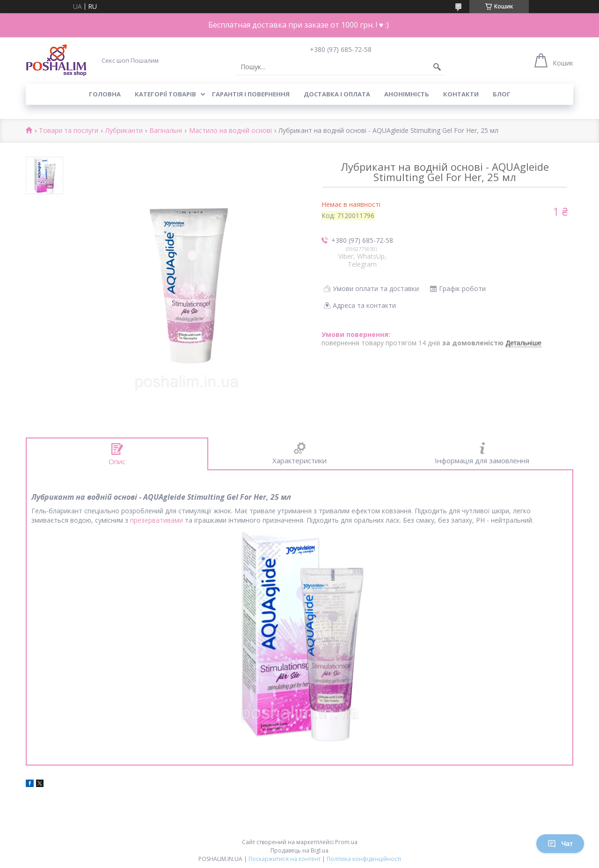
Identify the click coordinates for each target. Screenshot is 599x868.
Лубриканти (124, 131)
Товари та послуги (69, 131)
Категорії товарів (165, 94)
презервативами (157, 520)
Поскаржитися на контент (285, 859)
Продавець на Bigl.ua (299, 850)
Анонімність (407, 94)
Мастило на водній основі (230, 131)
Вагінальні (166, 131)
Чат (560, 844)
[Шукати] (437, 67)
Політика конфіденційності (364, 859)
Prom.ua (346, 842)
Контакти (461, 94)
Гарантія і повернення (251, 94)
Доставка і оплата (337, 94)
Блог (502, 94)
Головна (105, 94)
